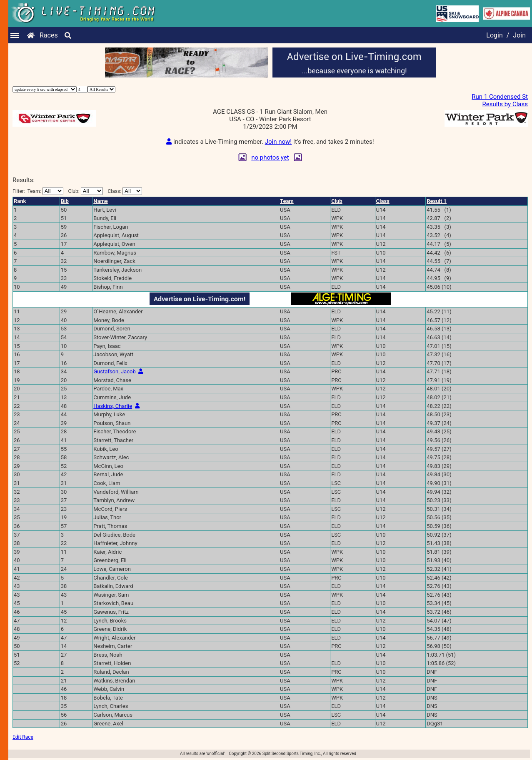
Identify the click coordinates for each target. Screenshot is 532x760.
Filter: (38, 191)
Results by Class (505, 104)
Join (519, 35)
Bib (65, 201)
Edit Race (23, 737)
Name (100, 201)
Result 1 (437, 201)
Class (383, 201)
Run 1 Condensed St (500, 97)
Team (287, 201)
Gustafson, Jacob (114, 371)
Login (494, 35)
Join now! (278, 142)
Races (49, 35)
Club (337, 201)
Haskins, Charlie (113, 406)
